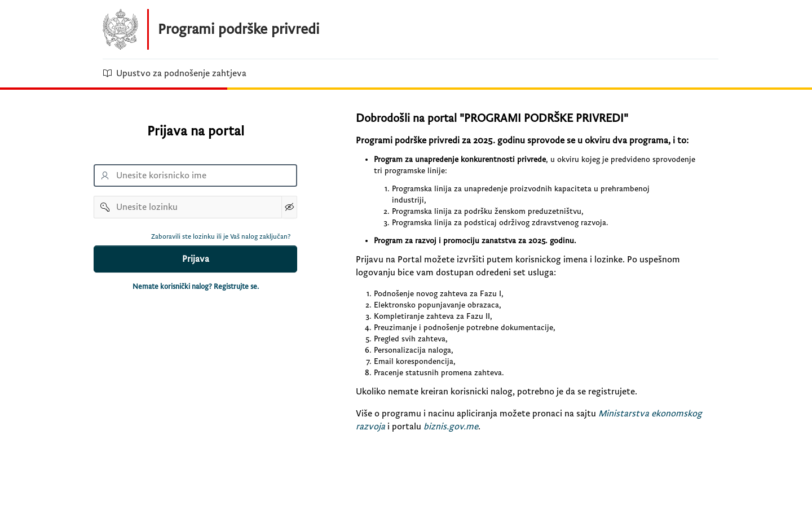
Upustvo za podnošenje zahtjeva (175, 73)
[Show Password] (289, 207)
